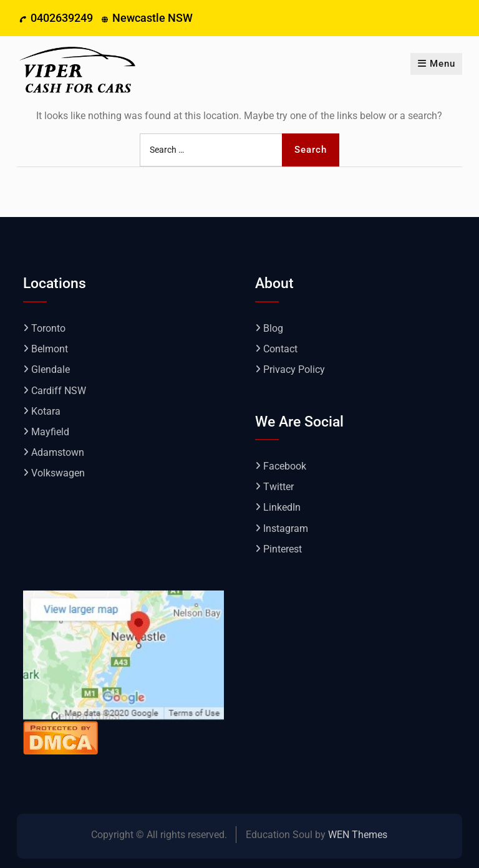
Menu (436, 64)
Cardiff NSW (59, 391)
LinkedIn (282, 507)
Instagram (286, 528)
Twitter (278, 487)
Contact (280, 349)
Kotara (46, 411)
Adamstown (58, 452)
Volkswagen (58, 473)
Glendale (51, 369)
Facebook (285, 466)
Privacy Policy (294, 369)
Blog (273, 328)
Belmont (50, 349)
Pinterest (283, 549)
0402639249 (62, 18)
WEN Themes (358, 835)
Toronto (48, 328)
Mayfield (50, 432)
